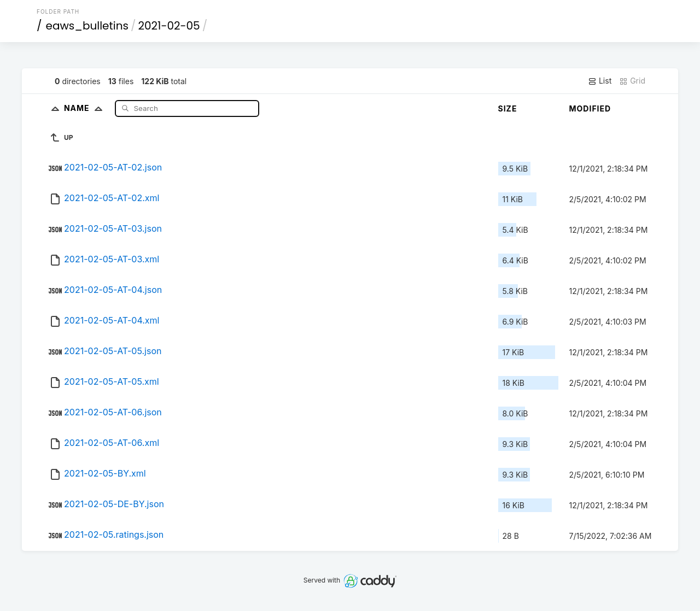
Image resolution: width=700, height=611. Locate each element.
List (600, 81)
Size (508, 108)
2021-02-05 (169, 26)
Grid (632, 81)
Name (86, 108)
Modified (590, 108)
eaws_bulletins (87, 26)
